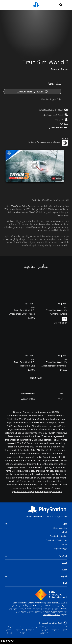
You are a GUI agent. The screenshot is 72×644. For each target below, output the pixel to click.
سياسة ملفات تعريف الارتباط (20, 630)
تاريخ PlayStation (60, 549)
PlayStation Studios (59, 536)
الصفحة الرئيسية (61, 516)
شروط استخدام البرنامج (10, 630)
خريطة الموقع (31, 628)
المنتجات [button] (36, 556)
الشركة (64, 544)
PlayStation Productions (57, 540)
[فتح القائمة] (68, 5)
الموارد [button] (36, 576)
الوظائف (64, 532)
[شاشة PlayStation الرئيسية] (36, 5)
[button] (35, 166)
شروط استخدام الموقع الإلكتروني (42, 630)
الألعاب (48, 516)
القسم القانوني (64, 628)
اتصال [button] (36, 583)
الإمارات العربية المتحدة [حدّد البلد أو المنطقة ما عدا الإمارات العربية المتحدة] (53, 623)
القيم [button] (36, 563)
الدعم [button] (36, 570)
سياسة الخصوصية (55, 628)
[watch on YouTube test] (57, 178)
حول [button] (36, 524)
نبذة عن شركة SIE (60, 528)
